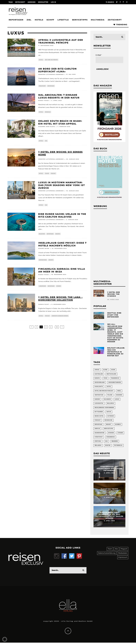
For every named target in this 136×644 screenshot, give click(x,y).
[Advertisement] (109, 244)
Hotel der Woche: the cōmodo (114, 294)
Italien (47, 175)
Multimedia (98, 20)
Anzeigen (32, 2)
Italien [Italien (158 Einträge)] (110, 395)
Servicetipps (80, 20)
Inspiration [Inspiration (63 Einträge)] (99, 395)
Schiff (50, 20)
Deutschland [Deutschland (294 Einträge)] (111, 374)
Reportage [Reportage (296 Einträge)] (98, 425)
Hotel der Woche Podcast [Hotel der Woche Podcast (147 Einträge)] (104, 391)
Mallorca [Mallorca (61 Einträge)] (111, 404)
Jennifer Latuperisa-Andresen (51, 75)
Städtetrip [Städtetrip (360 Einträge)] (99, 438)
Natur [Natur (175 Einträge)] (109, 412)
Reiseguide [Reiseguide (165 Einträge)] (108, 421)
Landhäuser (42, 288)
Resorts (58, 235)
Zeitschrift (20, 2)
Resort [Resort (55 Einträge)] (109, 425)
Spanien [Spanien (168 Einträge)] (111, 434)
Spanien (59, 288)
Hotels (39, 20)
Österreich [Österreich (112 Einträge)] (118, 447)
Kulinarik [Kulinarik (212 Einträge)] (107, 400)
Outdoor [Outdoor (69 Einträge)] (111, 417)
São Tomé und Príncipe (51, 60)
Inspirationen (43, 262)
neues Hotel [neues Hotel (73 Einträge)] (99, 417)
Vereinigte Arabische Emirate (60, 318)
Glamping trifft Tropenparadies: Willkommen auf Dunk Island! (109, 493)
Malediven (42, 235)
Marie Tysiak (44, 101)
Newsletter (43, 2)
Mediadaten (123, 554)
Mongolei (48, 113)
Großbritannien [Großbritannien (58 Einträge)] (115, 383)
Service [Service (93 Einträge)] (97, 430)
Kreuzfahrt (42, 86)
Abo (116, 550)
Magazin (124, 550)
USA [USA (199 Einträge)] (106, 442)
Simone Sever (44, 250)
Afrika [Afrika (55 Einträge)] (97, 370)
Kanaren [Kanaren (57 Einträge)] (119, 395)
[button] (5, 639)
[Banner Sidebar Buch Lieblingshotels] (109, 199)
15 (57, 329)
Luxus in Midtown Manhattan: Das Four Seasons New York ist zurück (62, 187)
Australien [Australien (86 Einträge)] (99, 374)
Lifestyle (63, 20)
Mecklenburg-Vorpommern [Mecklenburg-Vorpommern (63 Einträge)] (104, 408)
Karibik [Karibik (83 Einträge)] (97, 400)
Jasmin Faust (44, 307)
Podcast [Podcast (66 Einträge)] (98, 421)
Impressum (123, 559)
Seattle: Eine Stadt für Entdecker (114, 315)
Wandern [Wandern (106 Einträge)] (115, 442)
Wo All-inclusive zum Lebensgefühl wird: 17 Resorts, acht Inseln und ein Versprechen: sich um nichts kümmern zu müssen (115, 333)
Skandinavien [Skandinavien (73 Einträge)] (100, 434)
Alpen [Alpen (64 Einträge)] (105, 370)
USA (46, 142)
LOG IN (53, 2)
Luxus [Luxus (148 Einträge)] (117, 400)
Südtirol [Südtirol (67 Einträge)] (98, 442)
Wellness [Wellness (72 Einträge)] (98, 447)
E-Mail (99, 55)
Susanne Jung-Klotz (47, 127)
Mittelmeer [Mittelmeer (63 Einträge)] (99, 412)
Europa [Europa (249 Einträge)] (97, 378)
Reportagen (16, 20)
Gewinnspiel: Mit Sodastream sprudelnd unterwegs (109, 470)
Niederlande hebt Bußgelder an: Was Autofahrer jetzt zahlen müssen (109, 517)
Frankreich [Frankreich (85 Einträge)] (115, 378)
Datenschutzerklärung (107, 554)
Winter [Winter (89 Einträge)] (108, 447)
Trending (120, 25)
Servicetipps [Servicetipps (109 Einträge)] (109, 430)
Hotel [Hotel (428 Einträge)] (109, 387)
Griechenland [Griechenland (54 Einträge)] (100, 383)
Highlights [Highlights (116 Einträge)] (99, 387)
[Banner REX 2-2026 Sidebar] (109, 141)
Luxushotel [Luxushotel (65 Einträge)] (99, 404)
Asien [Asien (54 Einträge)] (113, 370)
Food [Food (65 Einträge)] (105, 378)
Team (11, 2)
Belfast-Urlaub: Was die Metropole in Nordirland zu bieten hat (116, 352)
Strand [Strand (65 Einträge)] (120, 434)
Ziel (29, 20)
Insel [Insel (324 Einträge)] (119, 391)
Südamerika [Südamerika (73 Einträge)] (111, 438)
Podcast (53, 175)
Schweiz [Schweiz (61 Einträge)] (118, 425)
